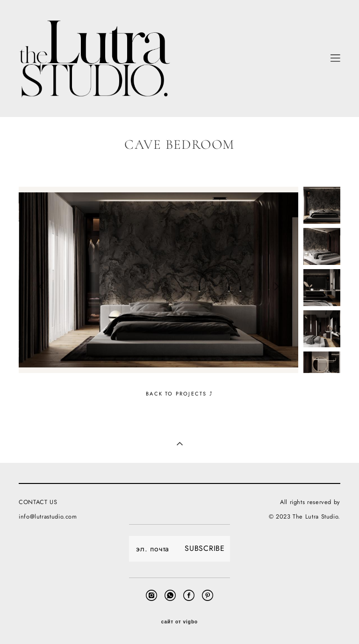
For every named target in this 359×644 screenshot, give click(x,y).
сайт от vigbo (179, 622)
